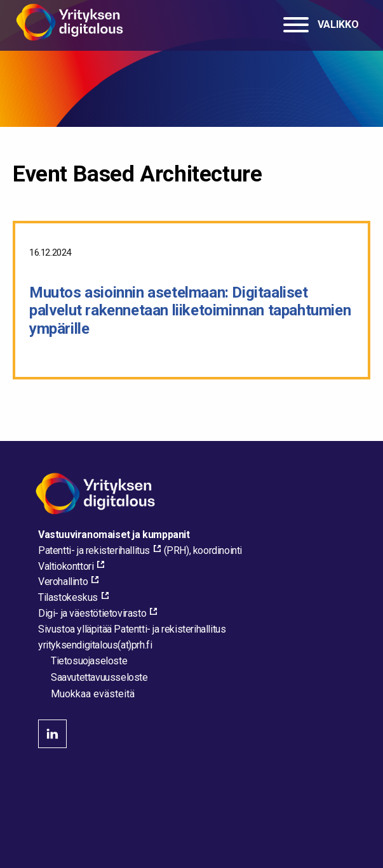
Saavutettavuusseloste (99, 677)
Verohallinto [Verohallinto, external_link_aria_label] (63, 582)
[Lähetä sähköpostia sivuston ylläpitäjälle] (95, 645)
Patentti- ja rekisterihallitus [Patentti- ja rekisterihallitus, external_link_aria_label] (94, 550)
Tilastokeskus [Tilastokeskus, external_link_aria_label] (68, 597)
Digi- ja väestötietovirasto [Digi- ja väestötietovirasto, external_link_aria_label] (92, 613)
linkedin (52, 734)
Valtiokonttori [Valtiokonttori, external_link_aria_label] (66, 566)
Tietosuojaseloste (89, 661)
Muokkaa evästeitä (93, 694)
